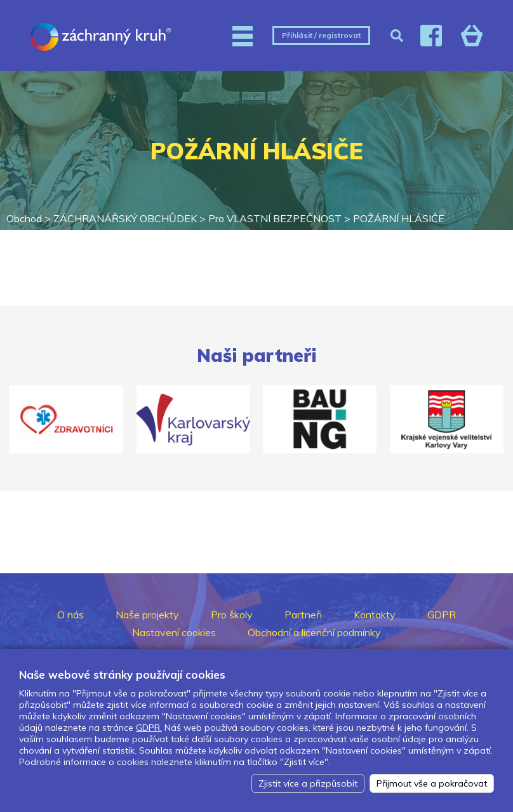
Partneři (303, 615)
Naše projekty (147, 615)
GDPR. (149, 728)
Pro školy (232, 615)
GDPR (442, 615)
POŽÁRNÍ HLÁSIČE (399, 218)
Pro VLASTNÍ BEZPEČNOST (275, 218)
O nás (70, 615)
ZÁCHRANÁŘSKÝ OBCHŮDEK (125, 218)
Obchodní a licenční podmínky (314, 632)
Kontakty (375, 615)
